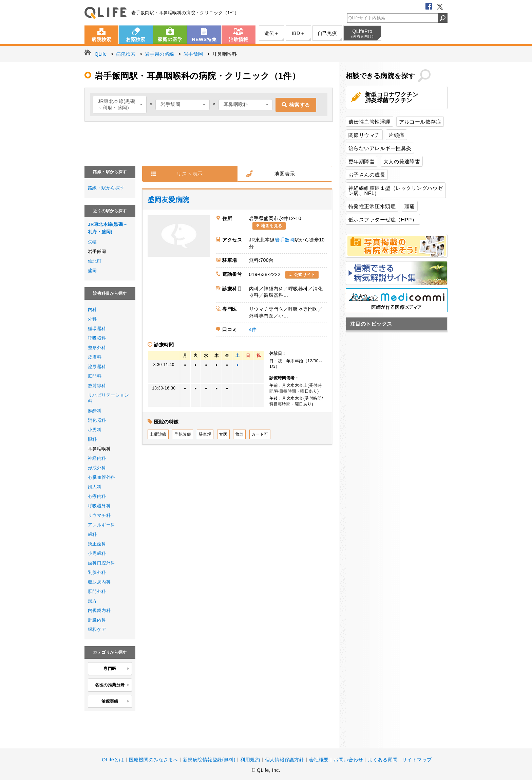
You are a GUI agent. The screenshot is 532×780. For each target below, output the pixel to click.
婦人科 (95, 487)
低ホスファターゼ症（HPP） (383, 220)
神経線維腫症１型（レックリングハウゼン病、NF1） (396, 191)
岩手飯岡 (285, 240)
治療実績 (116, 702)
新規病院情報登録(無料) (209, 760)
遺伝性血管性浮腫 (369, 122)
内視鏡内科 (99, 610)
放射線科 (97, 386)
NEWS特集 (204, 39)
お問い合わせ (348, 760)
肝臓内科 (97, 620)
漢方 (92, 601)
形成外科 (97, 468)
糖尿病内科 (99, 582)
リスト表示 (189, 174)
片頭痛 (396, 135)
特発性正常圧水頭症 (372, 206)
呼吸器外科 (99, 506)
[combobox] (120, 105)
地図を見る (271, 226)
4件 (253, 329)
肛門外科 (97, 591)
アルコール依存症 (420, 122)
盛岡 (92, 270)
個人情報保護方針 (285, 760)
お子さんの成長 (367, 175)
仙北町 (95, 261)
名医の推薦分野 (112, 685)
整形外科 (97, 348)
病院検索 (101, 39)
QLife (106, 13)
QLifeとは (113, 760)
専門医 (117, 669)
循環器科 (97, 329)
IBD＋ (298, 33)
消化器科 (97, 420)
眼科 (92, 439)
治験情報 (239, 39)
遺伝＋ (272, 33)
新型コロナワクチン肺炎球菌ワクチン (392, 97)
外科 (92, 319)
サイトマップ (417, 760)
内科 (92, 310)
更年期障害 (362, 161)
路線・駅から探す (106, 188)
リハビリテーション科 (108, 398)
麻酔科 (95, 411)
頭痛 (410, 206)
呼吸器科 (97, 338)
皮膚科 (95, 357)
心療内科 (97, 496)
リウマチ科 (99, 515)
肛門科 (95, 376)
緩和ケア (97, 629)
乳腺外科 (97, 572)
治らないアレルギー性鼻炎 (380, 148)
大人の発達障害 (402, 161)
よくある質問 (383, 760)
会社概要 (319, 760)
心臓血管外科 (102, 477)
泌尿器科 (97, 367)
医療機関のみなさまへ (154, 760)
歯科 (92, 534)
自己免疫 (327, 33)
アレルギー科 (102, 525)
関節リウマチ (364, 135)
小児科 (95, 430)
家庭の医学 (170, 39)
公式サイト (305, 275)
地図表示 (285, 174)
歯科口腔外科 (102, 563)
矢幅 (92, 242)
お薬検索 (136, 39)
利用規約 (250, 760)
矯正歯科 (97, 544)
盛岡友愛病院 (168, 200)
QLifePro (362, 34)
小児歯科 (97, 553)
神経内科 (97, 458)
